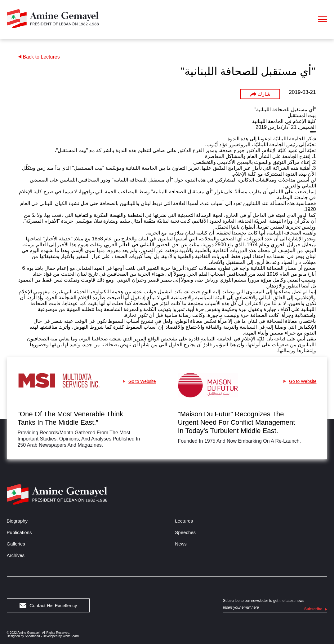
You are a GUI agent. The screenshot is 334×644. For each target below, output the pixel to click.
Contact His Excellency (48, 605)
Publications (19, 532)
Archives (16, 555)
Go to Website (139, 381)
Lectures (184, 521)
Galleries (16, 544)
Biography (17, 521)
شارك (260, 94)
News (181, 544)
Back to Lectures (39, 57)
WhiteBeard (71, 636)
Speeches (185, 532)
